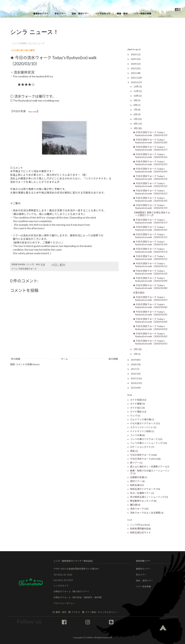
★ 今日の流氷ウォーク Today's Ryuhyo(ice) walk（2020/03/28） (151, 141)
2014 (134, 383)
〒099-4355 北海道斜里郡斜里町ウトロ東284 (76, 569)
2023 (134, 68)
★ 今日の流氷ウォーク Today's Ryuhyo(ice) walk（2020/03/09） (151, 279)
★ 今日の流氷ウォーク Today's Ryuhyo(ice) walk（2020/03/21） (151, 192)
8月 (136, 105)
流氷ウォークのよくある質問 (145, 513)
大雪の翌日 (139, 293)
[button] (92, 5)
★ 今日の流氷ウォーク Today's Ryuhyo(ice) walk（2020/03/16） (151, 228)
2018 (134, 364)
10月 (136, 96)
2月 (136, 349)
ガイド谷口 (136, 408)
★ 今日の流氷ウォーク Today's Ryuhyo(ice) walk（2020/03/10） (151, 272)
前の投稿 (113, 359)
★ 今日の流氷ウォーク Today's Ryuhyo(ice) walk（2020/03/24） (151, 170)
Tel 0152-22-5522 (63, 575)
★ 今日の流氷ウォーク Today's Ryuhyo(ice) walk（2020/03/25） (151, 163)
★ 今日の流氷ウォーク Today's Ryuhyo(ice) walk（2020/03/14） (151, 243)
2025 (134, 59)
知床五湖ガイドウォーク (143, 489)
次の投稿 (15, 359)
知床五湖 (135, 485)
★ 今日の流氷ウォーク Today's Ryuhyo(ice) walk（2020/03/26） (151, 156)
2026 (134, 54)
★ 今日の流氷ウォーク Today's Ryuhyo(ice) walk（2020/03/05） (151, 313)
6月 (136, 114)
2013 (134, 388)
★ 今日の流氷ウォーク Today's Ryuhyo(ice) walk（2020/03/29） (151, 134)
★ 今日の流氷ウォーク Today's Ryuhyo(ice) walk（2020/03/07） (151, 298)
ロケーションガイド (140, 447)
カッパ (134, 415)
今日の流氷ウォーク (27, 269)
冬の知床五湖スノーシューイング (147, 497)
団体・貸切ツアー (80, 14)
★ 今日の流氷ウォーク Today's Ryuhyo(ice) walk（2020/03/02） (151, 335)
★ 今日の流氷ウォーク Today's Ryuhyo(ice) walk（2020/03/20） (151, 199)
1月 (136, 354)
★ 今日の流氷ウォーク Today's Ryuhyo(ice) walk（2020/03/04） (151, 320)
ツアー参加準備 (143, 587)
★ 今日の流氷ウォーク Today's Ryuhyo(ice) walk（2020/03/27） (151, 148)
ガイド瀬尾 (136, 404)
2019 (134, 360)
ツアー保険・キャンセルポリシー (100, 612)
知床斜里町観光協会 (140, 529)
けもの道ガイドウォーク (143, 423)
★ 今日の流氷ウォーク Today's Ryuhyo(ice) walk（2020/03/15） (151, 236)
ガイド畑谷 (136, 412)
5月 (136, 119)
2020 (134, 82)
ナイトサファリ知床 (140, 431)
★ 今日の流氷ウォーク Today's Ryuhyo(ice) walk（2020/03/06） (151, 306)
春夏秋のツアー (41, 14)
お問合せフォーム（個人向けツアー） (72, 591)
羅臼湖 (134, 505)
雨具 (132, 451)
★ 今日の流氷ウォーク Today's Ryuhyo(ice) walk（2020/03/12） (151, 258)
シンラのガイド (103, 14)
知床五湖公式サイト (140, 532)
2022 (134, 73)
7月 (136, 110)
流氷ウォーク (137, 509)
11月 (136, 91)
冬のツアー (60, 14)
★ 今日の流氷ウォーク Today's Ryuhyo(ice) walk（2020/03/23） (151, 177)
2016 (134, 374)
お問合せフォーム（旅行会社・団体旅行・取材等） (78, 597)
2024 (134, 64)
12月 (136, 86)
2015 (134, 378)
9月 (136, 100)
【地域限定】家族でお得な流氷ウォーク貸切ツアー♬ (151, 214)
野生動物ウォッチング (142, 501)
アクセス (74, 612)
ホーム (64, 359)
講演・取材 (122, 14)
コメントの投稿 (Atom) (28, 364)
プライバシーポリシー (64, 603)
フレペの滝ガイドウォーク (144, 439)
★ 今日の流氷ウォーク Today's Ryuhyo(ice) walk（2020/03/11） (151, 265)
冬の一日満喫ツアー (140, 493)
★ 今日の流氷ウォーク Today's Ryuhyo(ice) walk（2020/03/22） (151, 185)
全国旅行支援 (137, 477)
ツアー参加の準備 (143, 14)
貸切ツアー (136, 481)
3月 (136, 128)
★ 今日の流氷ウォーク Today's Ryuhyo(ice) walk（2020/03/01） (151, 342)
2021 (134, 78)
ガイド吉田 (136, 400)
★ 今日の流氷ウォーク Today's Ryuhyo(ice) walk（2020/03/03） (151, 327)
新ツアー (135, 463)
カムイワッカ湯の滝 (140, 419)
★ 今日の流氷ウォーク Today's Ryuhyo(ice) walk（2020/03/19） (151, 206)
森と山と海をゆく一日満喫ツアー (147, 467)
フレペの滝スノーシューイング (146, 443)
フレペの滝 (136, 435)
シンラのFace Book (140, 525)
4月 (136, 124)
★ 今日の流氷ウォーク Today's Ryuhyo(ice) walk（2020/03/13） (151, 250)
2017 (134, 369)
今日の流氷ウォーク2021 (143, 459)
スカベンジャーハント (142, 427)
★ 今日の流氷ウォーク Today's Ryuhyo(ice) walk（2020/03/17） (151, 221)
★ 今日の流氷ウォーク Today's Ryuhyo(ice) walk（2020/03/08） (151, 287)
